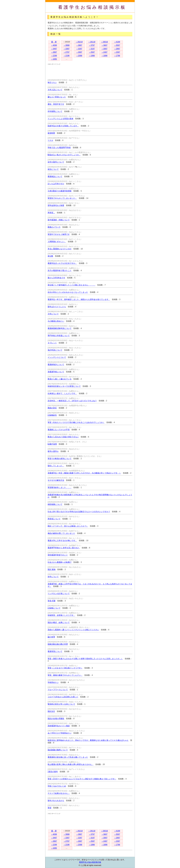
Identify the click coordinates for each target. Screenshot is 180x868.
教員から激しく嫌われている (60, 379)
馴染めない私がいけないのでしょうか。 (64, 155)
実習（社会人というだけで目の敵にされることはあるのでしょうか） (76, 422)
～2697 (79, 52)
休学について (53, 577)
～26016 (104, 42)
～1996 (92, 56)
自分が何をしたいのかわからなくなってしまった (68, 292)
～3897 (79, 45)
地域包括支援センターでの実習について (64, 386)
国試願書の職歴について (58, 750)
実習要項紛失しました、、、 (60, 487)
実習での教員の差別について (60, 459)
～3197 (92, 49)
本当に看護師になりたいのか (60, 249)
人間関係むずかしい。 (57, 242)
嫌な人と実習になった (57, 97)
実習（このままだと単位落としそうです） (65, 668)
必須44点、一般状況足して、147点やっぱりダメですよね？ (72, 401)
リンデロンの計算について (59, 594)
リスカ (50, 140)
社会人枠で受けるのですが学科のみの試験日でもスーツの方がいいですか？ (79, 512)
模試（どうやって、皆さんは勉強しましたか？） (68, 526)
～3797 (92, 45)
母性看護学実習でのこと (58, 555)
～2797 (67, 52)
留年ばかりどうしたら (57, 307)
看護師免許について (56, 365)
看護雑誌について (55, 177)
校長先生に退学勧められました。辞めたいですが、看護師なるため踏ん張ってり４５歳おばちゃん (88, 740)
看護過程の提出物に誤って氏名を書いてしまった (68, 757)
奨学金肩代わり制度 (56, 205)
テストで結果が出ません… (59, 793)
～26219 (79, 42)
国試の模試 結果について (59, 623)
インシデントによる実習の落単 (60, 119)
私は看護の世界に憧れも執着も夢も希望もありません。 (71, 764)
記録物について (54, 608)
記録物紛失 (52, 415)
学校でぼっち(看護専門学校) (59, 148)
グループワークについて (58, 690)
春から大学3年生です (56, 278)
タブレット (52, 343)
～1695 (54, 59)
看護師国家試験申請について (60, 328)
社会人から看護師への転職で (60, 562)
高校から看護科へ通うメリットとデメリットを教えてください (73, 630)
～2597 (92, 52)
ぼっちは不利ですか (56, 184)
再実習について (54, 519)
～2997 (117, 49)
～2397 (117, 52)
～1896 (104, 56)
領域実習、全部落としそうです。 (61, 615)
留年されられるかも (56, 801)
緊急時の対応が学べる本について (61, 704)
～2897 (54, 52)
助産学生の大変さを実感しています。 (63, 126)
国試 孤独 (52, 569)
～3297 (79, 49)
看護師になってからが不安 (59, 430)
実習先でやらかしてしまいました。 (62, 198)
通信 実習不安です (56, 104)
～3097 (104, 49)
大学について (53, 314)
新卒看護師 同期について (59, 220)
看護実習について (55, 651)
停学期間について (55, 111)
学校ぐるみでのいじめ (57, 786)
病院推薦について (55, 504)
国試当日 (51, 711)
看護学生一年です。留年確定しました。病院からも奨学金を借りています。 (79, 299)
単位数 (50, 256)
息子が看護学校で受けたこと (60, 271)
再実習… (51, 213)
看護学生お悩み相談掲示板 (92, 7)
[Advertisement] (89, 70)
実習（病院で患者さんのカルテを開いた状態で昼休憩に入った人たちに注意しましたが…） (85, 659)
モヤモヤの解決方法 (56, 480)
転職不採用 (52, 444)
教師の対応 (52, 408)
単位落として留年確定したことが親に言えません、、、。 (72, 285)
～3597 (117, 45)
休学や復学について (56, 162)
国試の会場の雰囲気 (56, 719)
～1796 (117, 56)
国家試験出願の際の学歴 (58, 644)
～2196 (67, 56)
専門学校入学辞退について (59, 336)
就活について (53, 169)
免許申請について (55, 350)
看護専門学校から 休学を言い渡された (64, 548)
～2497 (104, 52)
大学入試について (55, 90)
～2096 (79, 56)
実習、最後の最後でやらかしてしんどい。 (65, 675)
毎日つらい (52, 82)
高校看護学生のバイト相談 (59, 726)
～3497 (54, 49)
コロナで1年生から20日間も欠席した (63, 697)
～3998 (67, 45)
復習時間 (51, 133)
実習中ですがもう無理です (59, 234)
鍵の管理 (51, 637)
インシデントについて (57, 357)
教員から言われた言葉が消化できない (63, 437)
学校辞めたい (53, 682)
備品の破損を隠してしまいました (61, 533)
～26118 (92, 42)
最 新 (54, 42)
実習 (49, 808)
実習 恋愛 (52, 601)
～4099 (54, 45)
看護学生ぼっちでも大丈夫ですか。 (62, 263)
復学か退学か (53, 451)
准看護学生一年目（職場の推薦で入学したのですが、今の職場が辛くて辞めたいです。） (84, 473)
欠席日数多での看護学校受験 (60, 191)
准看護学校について (56, 372)
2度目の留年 (53, 772)
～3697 (104, 45)
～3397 (67, 49)
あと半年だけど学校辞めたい (60, 733)
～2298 (54, 56)
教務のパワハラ (54, 227)
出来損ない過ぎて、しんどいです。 (62, 393)
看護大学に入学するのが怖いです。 (62, 541)
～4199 (117, 42)
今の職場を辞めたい (56, 321)
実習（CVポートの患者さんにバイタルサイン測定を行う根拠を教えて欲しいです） (82, 779)
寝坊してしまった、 (56, 466)
